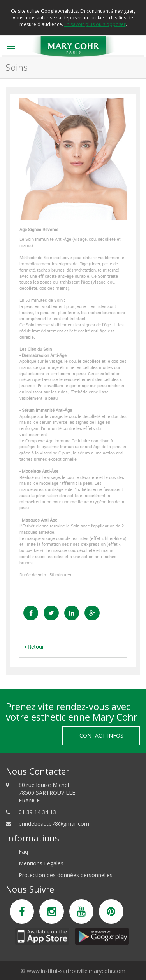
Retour (34, 647)
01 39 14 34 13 (37, 812)
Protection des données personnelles (66, 875)
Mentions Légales (41, 863)
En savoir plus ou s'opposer (95, 24)
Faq (23, 852)
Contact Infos (101, 735)
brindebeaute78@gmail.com (54, 824)
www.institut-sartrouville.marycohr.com (76, 971)
